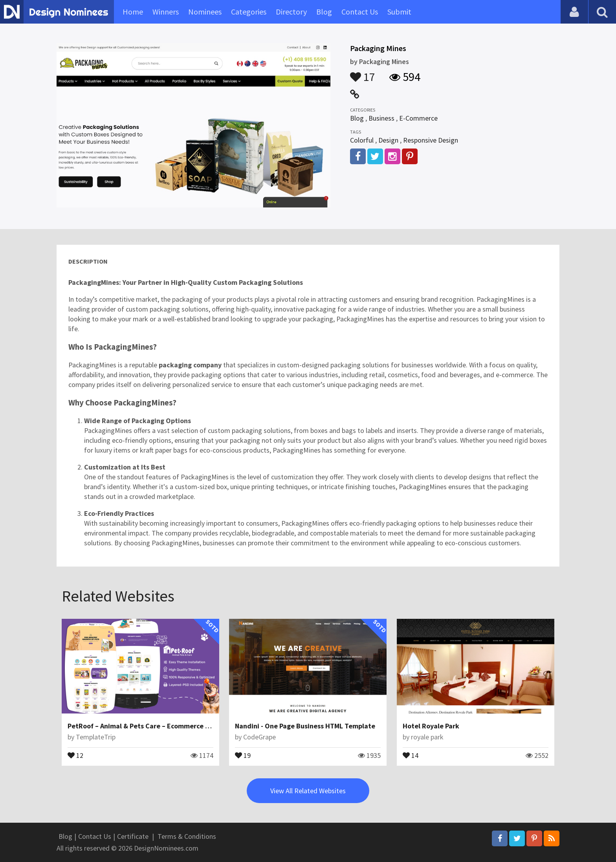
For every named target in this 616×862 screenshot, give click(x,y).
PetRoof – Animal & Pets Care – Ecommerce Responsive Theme (166, 726)
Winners (166, 12)
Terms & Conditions (187, 836)
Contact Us (360, 12)
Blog (324, 12)
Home (133, 12)
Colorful (362, 140)
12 (75, 755)
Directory (291, 12)
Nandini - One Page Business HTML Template (305, 726)
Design (388, 140)
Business (381, 118)
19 (243, 755)
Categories (249, 12)
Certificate (133, 836)
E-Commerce (418, 118)
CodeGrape (259, 737)
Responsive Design (431, 140)
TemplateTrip (96, 737)
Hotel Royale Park (431, 726)
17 (363, 73)
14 (411, 755)
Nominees (205, 12)
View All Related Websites (308, 791)
